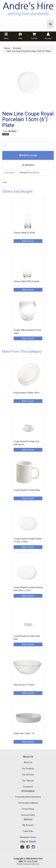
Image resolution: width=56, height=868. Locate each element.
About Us (28, 762)
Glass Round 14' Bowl (24, 685)
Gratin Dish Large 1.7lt (24, 733)
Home (7, 48)
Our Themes (28, 781)
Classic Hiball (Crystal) (24, 233)
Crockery (17, 48)
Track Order (28, 831)
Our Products (28, 768)
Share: (10, 131)
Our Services (28, 775)
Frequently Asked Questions (28, 797)
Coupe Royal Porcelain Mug (27, 490)
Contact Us (28, 787)
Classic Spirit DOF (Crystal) (26, 281)
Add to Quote (28, 155)
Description (10, 173)
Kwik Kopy (35, 864)
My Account (28, 825)
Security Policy (28, 815)
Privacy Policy (28, 809)
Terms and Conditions (28, 803)
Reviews (29, 173)
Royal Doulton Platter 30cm (27, 393)
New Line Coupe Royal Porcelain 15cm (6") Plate (29, 51)
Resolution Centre (28, 837)
